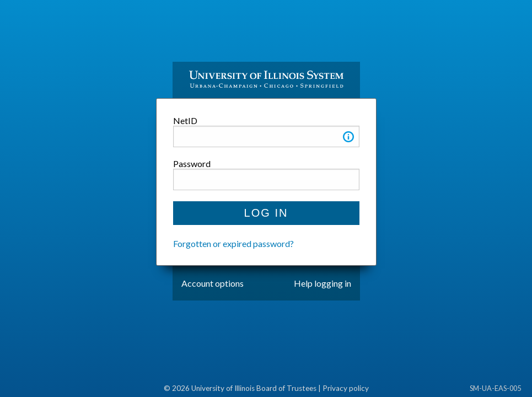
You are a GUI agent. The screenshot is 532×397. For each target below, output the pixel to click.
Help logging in (323, 283)
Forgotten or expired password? (233, 243)
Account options (213, 283)
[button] (348, 139)
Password (192, 163)
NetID (185, 120)
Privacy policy (346, 388)
